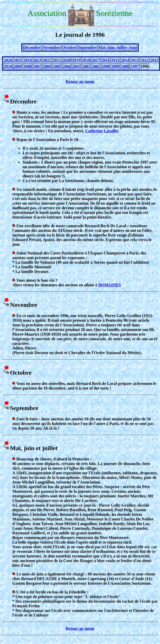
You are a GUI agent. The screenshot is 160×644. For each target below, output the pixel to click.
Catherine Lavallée (102, 131)
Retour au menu (80, 82)
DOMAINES (110, 285)
